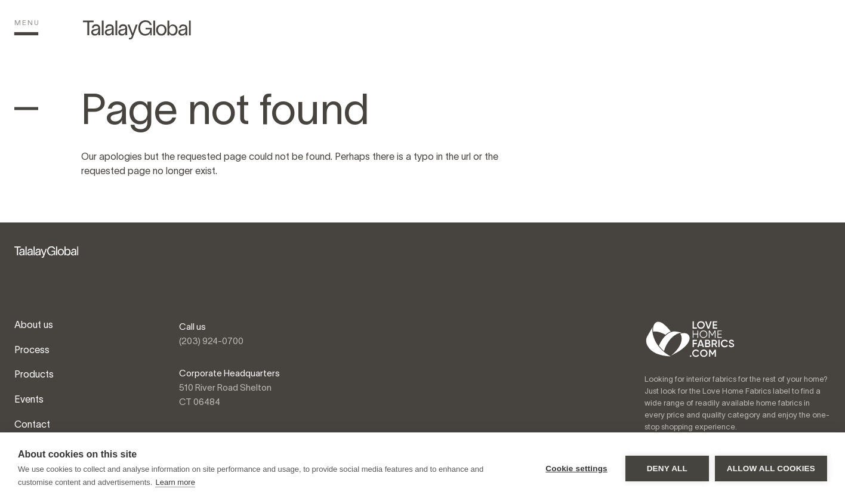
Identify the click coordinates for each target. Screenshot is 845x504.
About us (34, 324)
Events (29, 399)
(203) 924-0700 (211, 341)
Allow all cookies (771, 469)
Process (32, 350)
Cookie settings (576, 469)
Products (34, 374)
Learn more (175, 482)
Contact (32, 424)
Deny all (667, 469)
